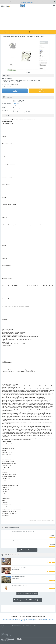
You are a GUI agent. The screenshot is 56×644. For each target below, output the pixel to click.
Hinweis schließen (55, 2)
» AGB (35, 626)
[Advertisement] (28, 19)
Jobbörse (25, 619)
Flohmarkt (30, 619)
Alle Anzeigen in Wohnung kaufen (27, 594)
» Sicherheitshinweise (27, 626)
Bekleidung (24, 621)
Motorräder (51, 619)
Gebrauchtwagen (44, 619)
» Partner (3, 633)
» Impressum (3, 627)
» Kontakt (3, 626)
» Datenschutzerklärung (16, 626)
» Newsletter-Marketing (5, 635)
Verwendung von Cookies (27, 2)
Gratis (23, 5)
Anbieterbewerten (41, 91)
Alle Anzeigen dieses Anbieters (27, 550)
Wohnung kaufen (18, 619)
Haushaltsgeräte (31, 621)
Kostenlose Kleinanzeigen (8, 619)
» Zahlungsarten (26, 627)
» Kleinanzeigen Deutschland (6, 636)
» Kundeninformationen (16, 627)
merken (31, 32)
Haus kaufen (36, 619)
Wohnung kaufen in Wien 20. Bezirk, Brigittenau (27, 600)
